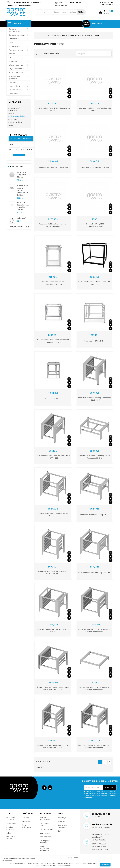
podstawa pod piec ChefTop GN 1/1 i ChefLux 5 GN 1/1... (53, 573)
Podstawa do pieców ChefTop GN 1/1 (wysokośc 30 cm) (94, 457)
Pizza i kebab (19, 39)
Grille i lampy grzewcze (19, 77)
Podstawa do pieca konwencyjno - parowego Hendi (53, 225)
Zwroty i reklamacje (27, 826)
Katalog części (19, 90)
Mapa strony (45, 833)
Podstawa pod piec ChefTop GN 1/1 (94, 515)
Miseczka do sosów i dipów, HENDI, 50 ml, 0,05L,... (23, 190)
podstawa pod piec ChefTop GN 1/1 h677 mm (53, 515)
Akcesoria (15, 102)
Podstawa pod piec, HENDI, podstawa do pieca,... (53, 109)
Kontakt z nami (46, 829)
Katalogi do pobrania (45, 842)
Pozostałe (13, 119)
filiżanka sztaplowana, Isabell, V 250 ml (23, 206)
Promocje (62, 818)
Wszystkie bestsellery (20, 227)
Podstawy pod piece (17, 116)
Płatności (26, 821)
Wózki (11, 125)
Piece (19, 43)
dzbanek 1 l (22, 218)
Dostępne (94, 54)
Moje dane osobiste (11, 819)
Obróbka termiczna (19, 35)
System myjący (15, 122)
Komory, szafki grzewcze (15, 109)
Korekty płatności (11, 828)
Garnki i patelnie (19, 73)
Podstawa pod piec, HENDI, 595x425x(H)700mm (94, 225)
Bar (19, 58)
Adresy (9, 833)
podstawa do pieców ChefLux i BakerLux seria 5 (53, 631)
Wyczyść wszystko (21, 139)
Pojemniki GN (19, 86)
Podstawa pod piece (53, 399)
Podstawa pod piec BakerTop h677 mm (94, 573)
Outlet (61, 831)
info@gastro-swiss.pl (101, 827)
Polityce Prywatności (61, 866)
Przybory (19, 82)
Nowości (61, 821)
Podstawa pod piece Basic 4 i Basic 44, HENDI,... (94, 283)
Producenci (19, 94)
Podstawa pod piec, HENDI (94, 341)
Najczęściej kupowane (63, 826)
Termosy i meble (19, 50)
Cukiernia (19, 61)
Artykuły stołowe (19, 65)
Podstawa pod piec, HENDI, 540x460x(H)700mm (53, 283)
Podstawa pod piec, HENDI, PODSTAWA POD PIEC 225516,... (53, 341)
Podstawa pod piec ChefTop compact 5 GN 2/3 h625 (94, 399)
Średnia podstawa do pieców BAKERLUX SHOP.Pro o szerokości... (53, 689)
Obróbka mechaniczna (19, 30)
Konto (10, 813)
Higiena (19, 54)
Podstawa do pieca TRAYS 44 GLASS (94, 167)
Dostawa (26, 818)
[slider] (11, 155)
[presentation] (99, 804)
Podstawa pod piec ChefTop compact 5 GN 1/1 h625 (53, 457)
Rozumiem (105, 865)
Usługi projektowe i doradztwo (45, 849)
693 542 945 (97, 817)
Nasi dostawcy (46, 837)
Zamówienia (12, 823)
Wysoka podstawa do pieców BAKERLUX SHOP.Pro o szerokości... (94, 631)
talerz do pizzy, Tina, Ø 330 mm (23, 175)
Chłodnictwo (19, 46)
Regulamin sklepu (44, 824)
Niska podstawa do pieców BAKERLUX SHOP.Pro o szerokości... (94, 689)
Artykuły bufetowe (19, 69)
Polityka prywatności (45, 819)
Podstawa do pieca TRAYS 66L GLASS (53, 167)
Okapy (11, 113)
